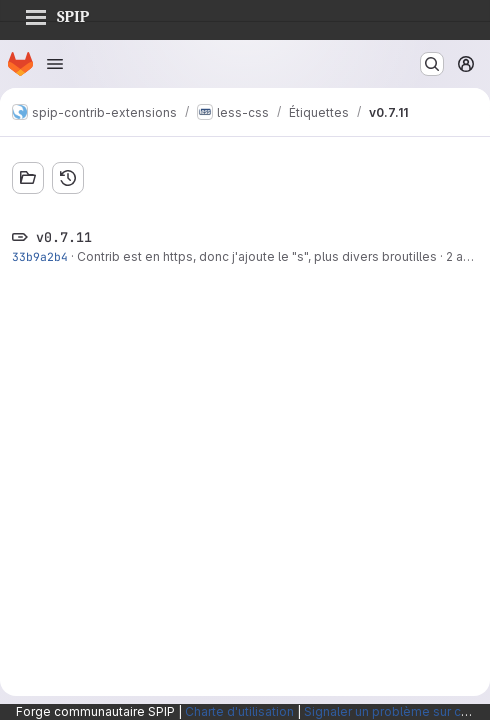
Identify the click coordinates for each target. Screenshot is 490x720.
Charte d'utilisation (239, 711)
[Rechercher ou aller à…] (432, 64)
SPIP (57, 14)
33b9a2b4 (40, 256)
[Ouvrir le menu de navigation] (55, 64)
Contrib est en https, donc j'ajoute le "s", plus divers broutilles (257, 256)
